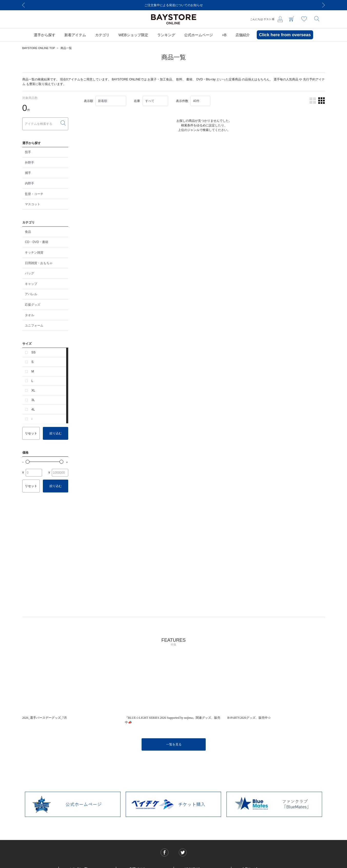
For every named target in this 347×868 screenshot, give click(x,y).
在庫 (137, 101)
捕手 (28, 173)
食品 (28, 232)
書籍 (189, 79)
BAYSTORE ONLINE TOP (39, 48)
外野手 (29, 163)
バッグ (29, 273)
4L (33, 409)
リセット (31, 433)
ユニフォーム (34, 325)
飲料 (179, 79)
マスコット (33, 204)
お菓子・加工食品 (160, 79)
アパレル (31, 294)
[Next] (324, 5)
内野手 (29, 183)
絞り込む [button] (56, 433)
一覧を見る (174, 744)
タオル (29, 315)
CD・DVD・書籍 (37, 242)
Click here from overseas (285, 35)
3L (33, 400)
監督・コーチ (34, 194)
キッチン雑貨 (34, 253)
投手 (28, 152)
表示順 (88, 101)
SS (34, 352)
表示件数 (182, 101)
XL (33, 390)
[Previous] (24, 5)
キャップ (31, 284)
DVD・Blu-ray (206, 79)
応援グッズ (33, 305)
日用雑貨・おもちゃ (39, 263)
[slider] (28, 462)
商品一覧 (66, 48)
